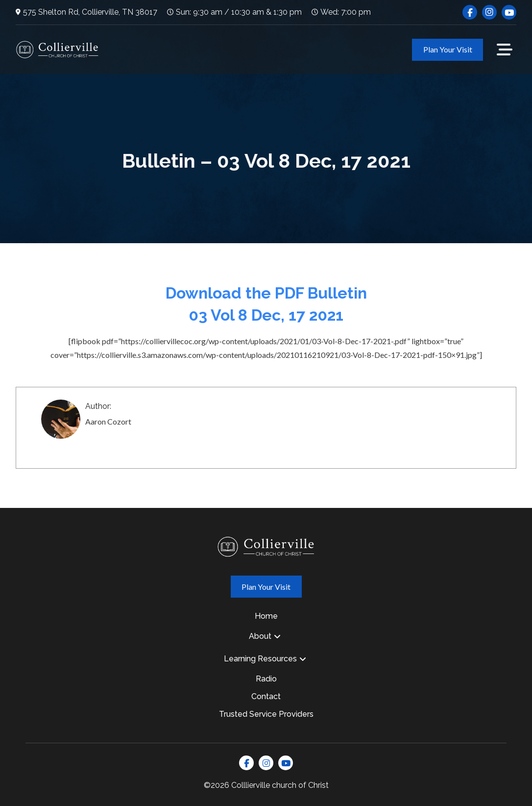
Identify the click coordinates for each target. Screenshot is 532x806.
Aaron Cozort (108, 421)
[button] (505, 50)
